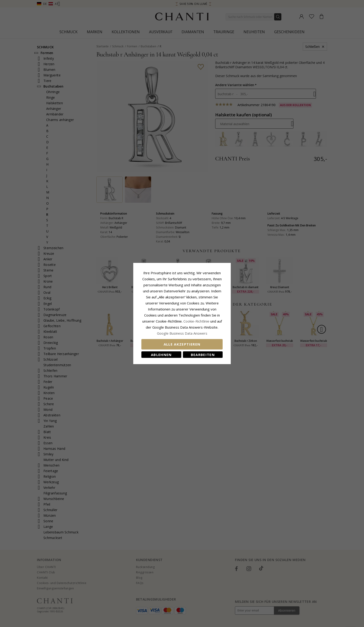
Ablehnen (161, 355)
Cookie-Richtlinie (196, 321)
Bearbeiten (203, 355)
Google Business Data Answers (182, 333)
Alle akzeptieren (182, 344)
